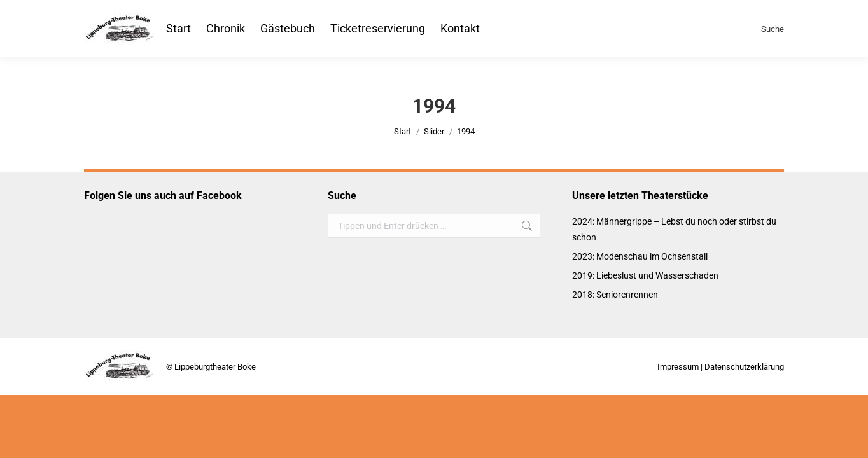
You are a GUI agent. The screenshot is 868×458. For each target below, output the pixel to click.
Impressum (678, 367)
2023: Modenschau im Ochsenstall (640, 256)
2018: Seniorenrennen (615, 295)
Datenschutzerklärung (744, 367)
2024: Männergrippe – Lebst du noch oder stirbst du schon (674, 229)
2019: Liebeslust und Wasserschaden (645, 275)
